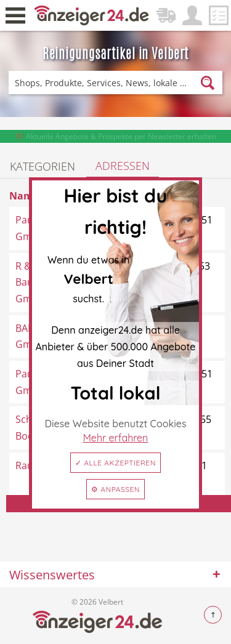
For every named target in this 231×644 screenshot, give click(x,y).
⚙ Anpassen (115, 489)
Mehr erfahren (116, 438)
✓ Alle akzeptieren (115, 463)
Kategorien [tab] (43, 166)
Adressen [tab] (123, 166)
